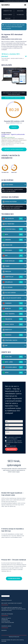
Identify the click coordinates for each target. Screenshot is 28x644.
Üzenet (8, 432)
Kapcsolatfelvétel (11, 449)
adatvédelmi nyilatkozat (14, 437)
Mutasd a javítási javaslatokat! (13, 98)
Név (7, 421)
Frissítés (14, 127)
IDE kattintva (16, 46)
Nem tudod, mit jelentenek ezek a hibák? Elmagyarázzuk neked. (14, 94)
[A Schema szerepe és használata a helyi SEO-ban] (14, 527)
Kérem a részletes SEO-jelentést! (11, 55)
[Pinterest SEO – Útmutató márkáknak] (14, 559)
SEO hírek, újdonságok (14, 463)
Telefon (8, 428)
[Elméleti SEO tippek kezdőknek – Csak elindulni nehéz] (14, 494)
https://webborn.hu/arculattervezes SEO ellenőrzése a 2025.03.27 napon (15, 1)
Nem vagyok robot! (11, 446)
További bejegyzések (14, 579)
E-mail (7, 425)
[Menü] (25, 5)
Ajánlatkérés (4, 630)
